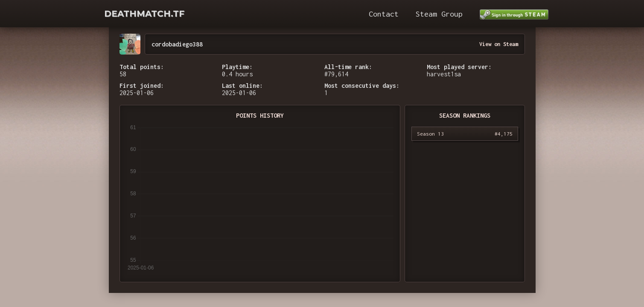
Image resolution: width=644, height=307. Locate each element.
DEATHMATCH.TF (144, 14)
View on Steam (499, 44)
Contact (384, 14)
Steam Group (439, 14)
